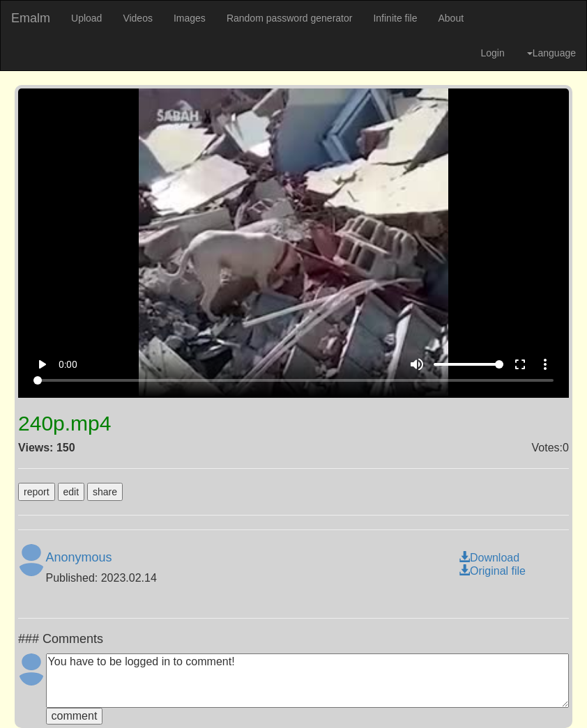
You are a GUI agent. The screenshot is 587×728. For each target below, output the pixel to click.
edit (71, 492)
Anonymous (79, 557)
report (37, 492)
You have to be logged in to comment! (307, 681)
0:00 (68, 364)
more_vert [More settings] (545, 364)
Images (190, 18)
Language (551, 53)
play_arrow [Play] (42, 364)
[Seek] (293, 380)
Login (492, 53)
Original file (492, 571)
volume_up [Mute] (417, 364)
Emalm (31, 18)
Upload (86, 18)
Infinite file (395, 18)
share (105, 492)
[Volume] (468, 364)
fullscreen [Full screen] (520, 364)
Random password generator (290, 18)
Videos (138, 18)
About (451, 18)
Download (489, 558)
